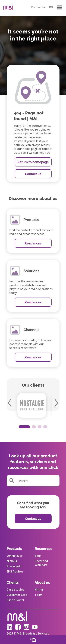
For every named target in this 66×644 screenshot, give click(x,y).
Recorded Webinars (41, 563)
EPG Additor (15, 571)
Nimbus (12, 561)
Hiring (39, 590)
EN (51, 7)
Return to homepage (33, 162)
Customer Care (17, 595)
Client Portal (15, 600)
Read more (33, 243)
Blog (38, 556)
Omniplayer (15, 556)
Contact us (38, 7)
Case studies (15, 590)
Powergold (14, 566)
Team (39, 595)
